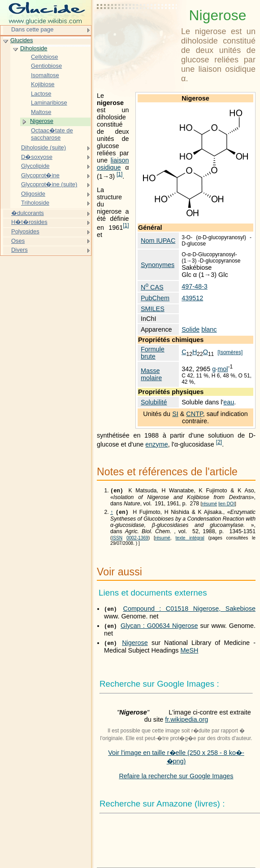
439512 (192, 298)
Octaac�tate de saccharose (52, 134)
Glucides (22, 40)
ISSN (117, 540)
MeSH (189, 652)
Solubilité (154, 402)
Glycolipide (35, 166)
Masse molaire (151, 374)
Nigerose (135, 644)
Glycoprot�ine (40, 175)
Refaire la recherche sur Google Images (176, 778)
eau (229, 402)
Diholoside (34, 48)
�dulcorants (28, 213)
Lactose (41, 94)
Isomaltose (45, 75)
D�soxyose (37, 157)
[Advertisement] (137, 29)
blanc (209, 329)
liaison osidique (113, 164)
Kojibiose (43, 84)
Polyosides (25, 231)
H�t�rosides (29, 222)
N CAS (152, 287)
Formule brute (153, 353)
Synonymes (158, 265)
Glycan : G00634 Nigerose (159, 627)
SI (175, 414)
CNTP (194, 414)
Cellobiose (44, 57)
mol (223, 369)
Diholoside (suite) (43, 147)
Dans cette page (32, 29)
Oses (18, 241)
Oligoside (33, 194)
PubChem (155, 298)
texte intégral (190, 540)
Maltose (41, 112)
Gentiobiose (46, 66)
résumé (209, 505)
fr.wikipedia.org (186, 721)
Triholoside (35, 203)
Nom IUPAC (158, 241)
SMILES (153, 309)
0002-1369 (137, 540)
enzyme (156, 444)
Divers (19, 250)
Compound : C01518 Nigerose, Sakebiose (189, 610)
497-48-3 (195, 286)
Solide (191, 329)
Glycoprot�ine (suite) (49, 184)
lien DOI (227, 505)
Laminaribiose (49, 103)
